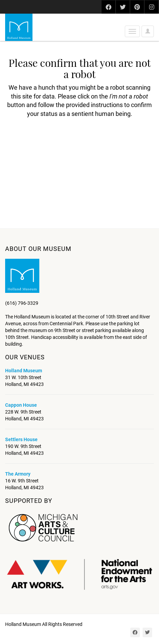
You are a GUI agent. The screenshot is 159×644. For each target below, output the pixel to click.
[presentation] (62, 140)
